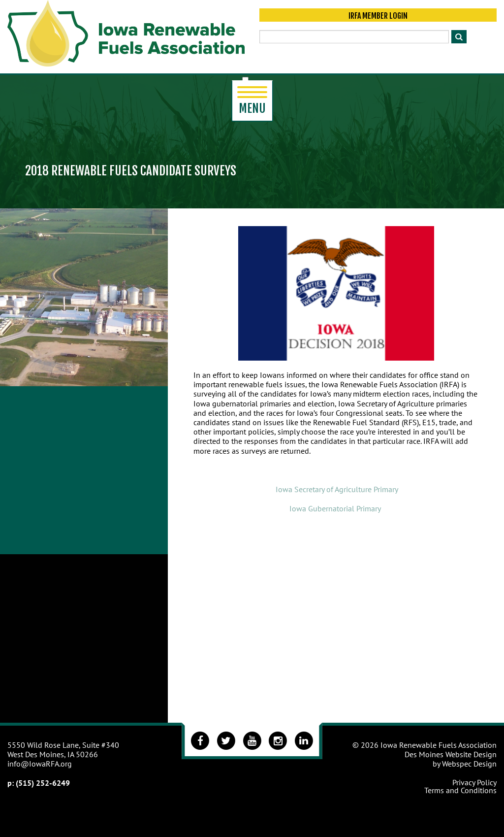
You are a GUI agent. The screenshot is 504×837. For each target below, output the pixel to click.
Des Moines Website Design (451, 754)
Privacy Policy (474, 782)
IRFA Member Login (378, 16)
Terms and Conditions (460, 790)
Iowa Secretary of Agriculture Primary (337, 489)
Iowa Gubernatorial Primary (336, 508)
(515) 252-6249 (43, 783)
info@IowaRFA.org (40, 764)
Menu (252, 101)
